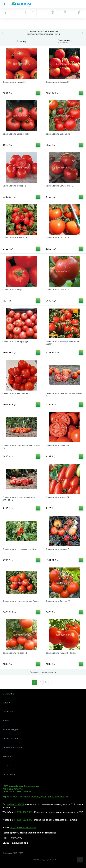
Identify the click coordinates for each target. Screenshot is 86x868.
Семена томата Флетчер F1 (58, 601)
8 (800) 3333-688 (16, 804)
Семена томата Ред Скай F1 (15, 393)
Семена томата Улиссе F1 (57, 497)
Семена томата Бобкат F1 (57, 445)
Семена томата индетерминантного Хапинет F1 (19, 499)
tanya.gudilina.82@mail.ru (23, 828)
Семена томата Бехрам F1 (58, 82)
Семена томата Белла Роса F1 (59, 186)
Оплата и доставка (43, 748)
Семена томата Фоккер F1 (14, 186)
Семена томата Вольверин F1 (16, 134)
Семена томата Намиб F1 (14, 82)
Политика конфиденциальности (43, 860)
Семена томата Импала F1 (58, 549)
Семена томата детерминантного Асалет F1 (21, 602)
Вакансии (43, 757)
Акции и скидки (43, 730)
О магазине (43, 694)
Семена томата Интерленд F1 (16, 342)
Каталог (43, 703)
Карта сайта (43, 774)
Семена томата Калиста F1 (15, 238)
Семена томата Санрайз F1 (58, 134)
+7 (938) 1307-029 (23, 812)
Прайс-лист (43, 712)
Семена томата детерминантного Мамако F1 (64, 395)
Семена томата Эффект (13, 290)
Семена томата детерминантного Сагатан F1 (21, 447)
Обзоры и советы (43, 739)
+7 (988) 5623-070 (23, 820)
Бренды (43, 721)
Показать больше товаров (43, 672)
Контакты (43, 766)
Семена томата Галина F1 (57, 238)
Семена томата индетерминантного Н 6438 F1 (63, 343)
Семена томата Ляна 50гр (57, 290)
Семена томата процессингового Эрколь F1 (21, 550)
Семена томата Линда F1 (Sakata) (61, 653)
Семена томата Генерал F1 (15, 653)
